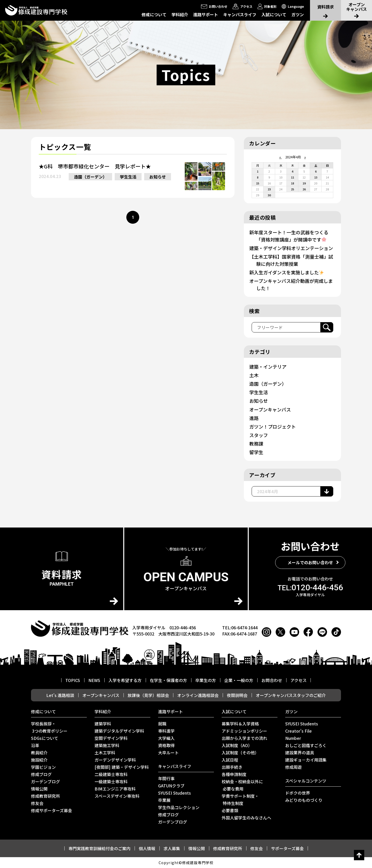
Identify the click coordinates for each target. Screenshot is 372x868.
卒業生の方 (206, 680)
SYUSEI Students (175, 793)
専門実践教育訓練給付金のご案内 (99, 848)
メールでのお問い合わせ (310, 562)
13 (316, 177)
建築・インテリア (268, 367)
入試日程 (230, 760)
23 (269, 189)
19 (304, 183)
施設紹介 (39, 760)
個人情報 (147, 848)
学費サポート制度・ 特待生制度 (240, 800)
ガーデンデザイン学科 (115, 760)
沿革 (35, 745)
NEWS (94, 680)
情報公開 (39, 789)
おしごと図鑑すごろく (306, 745)
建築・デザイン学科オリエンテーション (291, 248)
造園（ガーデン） (90, 177)
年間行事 (166, 778)
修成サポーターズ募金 (52, 810)
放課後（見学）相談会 (148, 695)
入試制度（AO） (237, 745)
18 (292, 183)
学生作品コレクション (179, 807)
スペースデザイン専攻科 (117, 796)
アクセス (299, 680)
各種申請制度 (234, 774)
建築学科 (103, 724)
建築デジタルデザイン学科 (119, 731)
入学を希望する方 (125, 680)
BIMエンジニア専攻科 (115, 789)
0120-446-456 (310, 587)
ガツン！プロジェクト (273, 427)
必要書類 (230, 810)
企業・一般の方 (239, 680)
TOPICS (73, 680)
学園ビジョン (43, 767)
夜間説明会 (237, 695)
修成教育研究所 (45, 796)
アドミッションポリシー (244, 731)
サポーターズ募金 (287, 848)
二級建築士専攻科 (111, 774)
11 (292, 177)
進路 (254, 418)
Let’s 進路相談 (60, 695)
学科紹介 (180, 14)
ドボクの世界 (298, 793)
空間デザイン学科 (111, 738)
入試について (274, 14)
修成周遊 (293, 767)
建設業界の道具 (300, 753)
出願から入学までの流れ (244, 738)
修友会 (37, 803)
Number (293, 738)
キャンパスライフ (240, 14)
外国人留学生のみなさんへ (246, 818)
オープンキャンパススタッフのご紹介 (291, 695)
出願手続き (232, 767)
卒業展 (164, 800)
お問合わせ (272, 680)
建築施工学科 (107, 745)
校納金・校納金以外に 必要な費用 (242, 785)
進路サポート (206, 14)
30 (269, 195)
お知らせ (158, 177)
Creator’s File (299, 731)
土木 (254, 375)
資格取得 (166, 745)
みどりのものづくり (304, 800)
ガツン (298, 14)
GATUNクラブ (171, 786)
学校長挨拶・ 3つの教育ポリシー (49, 727)
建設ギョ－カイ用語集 (306, 760)
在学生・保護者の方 (168, 680)
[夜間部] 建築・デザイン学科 (122, 767)
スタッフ (259, 435)
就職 (162, 724)
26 (304, 189)
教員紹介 (39, 753)
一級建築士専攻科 (111, 781)
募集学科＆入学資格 (240, 724)
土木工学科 (105, 753)
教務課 (256, 444)
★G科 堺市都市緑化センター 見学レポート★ (95, 166)
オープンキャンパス (270, 409)
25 (292, 189)
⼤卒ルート (168, 753)
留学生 (256, 452)
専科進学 (166, 731)
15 (258, 183)
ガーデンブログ (45, 781)
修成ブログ (41, 774)
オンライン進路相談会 (198, 695)
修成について (154, 14)
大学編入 (166, 738)
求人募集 (172, 848)
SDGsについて (45, 738)
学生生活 (128, 177)
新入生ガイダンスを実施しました (286, 272)
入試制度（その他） (240, 753)
